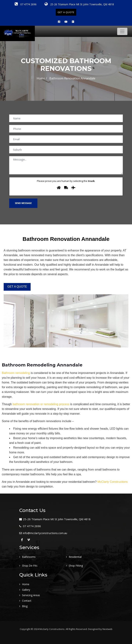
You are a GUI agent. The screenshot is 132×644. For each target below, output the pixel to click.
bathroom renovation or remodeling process (41, 404)
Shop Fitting (76, 566)
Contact (27, 601)
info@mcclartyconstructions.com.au (45, 533)
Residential (75, 557)
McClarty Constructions (112, 482)
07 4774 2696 (26, 4)
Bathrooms (29, 557)
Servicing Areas (31, 595)
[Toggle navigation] (122, 31)
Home (41, 78)
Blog (25, 606)
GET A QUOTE (66, 12)
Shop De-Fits (30, 566)
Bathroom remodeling (16, 373)
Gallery (26, 590)
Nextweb (107, 629)
